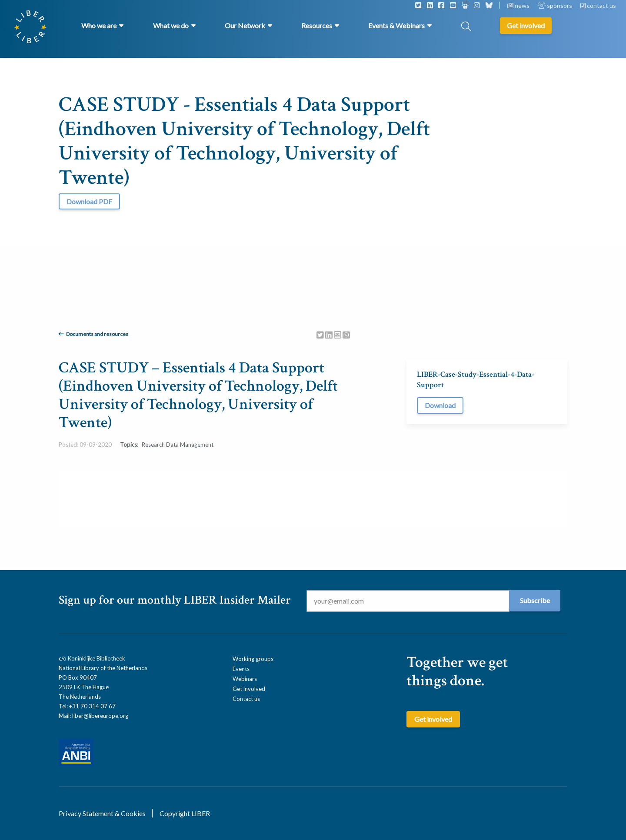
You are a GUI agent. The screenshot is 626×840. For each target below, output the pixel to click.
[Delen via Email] (338, 334)
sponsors (556, 5)
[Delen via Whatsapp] (346, 334)
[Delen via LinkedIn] (329, 334)
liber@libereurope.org (100, 716)
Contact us (246, 699)
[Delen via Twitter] (320, 334)
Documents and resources (97, 334)
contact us (598, 5)
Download (440, 405)
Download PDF (89, 201)
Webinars (245, 679)
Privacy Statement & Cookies (102, 813)
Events (241, 669)
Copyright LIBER (185, 813)
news (519, 5)
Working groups (253, 659)
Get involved (249, 689)
